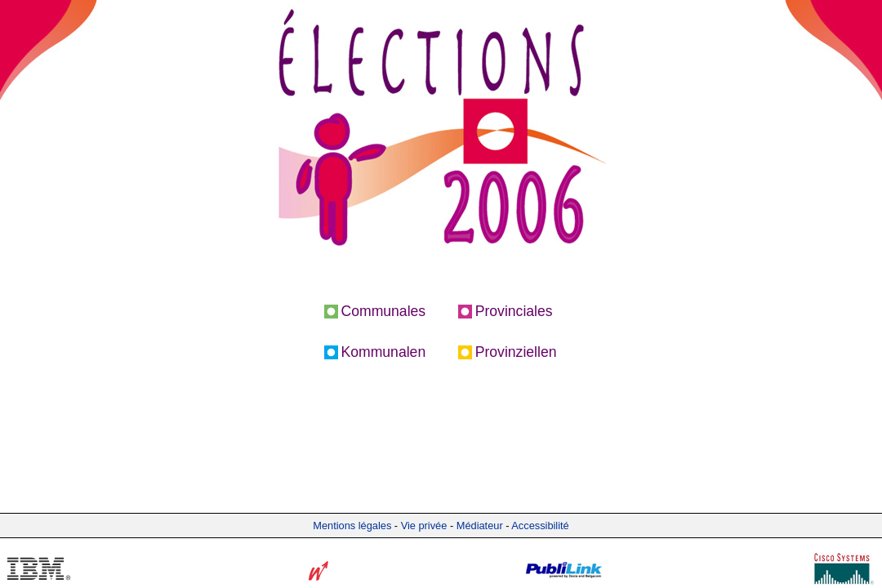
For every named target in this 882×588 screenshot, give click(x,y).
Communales (384, 311)
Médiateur (480, 526)
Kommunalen (384, 352)
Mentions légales (352, 526)
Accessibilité (540, 526)
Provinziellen (516, 352)
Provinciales (514, 311)
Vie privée (424, 526)
